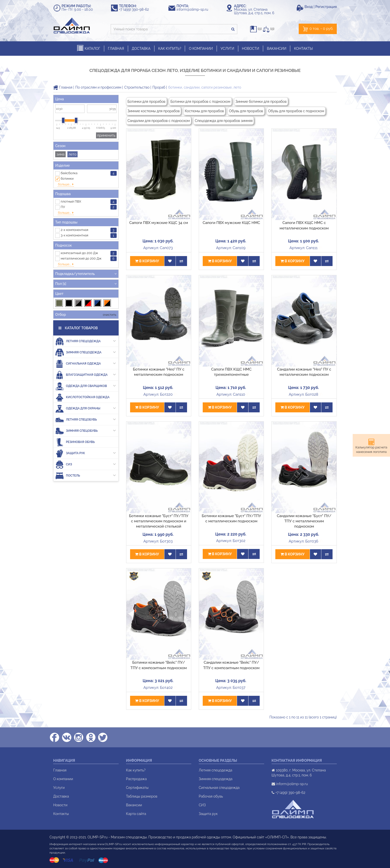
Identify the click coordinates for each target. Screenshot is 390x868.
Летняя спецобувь (86, 407)
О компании (63, 779)
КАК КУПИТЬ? (170, 49)
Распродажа (136, 779)
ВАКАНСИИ (277, 49)
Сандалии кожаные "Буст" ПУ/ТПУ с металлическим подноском (304, 521)
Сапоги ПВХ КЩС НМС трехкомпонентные (231, 372)
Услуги (59, 788)
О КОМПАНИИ (201, 49)
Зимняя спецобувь (86, 419)
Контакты (61, 814)
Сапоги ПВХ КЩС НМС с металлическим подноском (304, 225)
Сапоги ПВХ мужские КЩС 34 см (159, 223)
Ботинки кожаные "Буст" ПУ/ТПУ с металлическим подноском (231, 518)
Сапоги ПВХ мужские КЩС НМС (231, 223)
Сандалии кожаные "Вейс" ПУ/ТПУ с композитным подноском (231, 665)
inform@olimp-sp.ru (195, 9)
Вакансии (134, 805)
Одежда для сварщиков (86, 374)
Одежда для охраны (86, 396)
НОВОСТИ (251, 49)
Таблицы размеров (142, 796)
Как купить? (136, 770)
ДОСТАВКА (141, 49)
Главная (63, 87)
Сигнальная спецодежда (219, 788)
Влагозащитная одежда (86, 363)
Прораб (159, 87)
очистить (109, 302)
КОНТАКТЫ (303, 49)
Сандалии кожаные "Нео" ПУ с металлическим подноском (304, 372)
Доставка (61, 796)
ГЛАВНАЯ (116, 49)
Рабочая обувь (211, 796)
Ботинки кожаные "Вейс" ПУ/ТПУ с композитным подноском (159, 665)
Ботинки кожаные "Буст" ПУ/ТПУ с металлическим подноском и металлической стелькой (159, 521)
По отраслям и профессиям (98, 87)
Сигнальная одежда (86, 352)
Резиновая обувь (75, 430)
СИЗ (86, 452)
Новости (60, 805)
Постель (86, 463)
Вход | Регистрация (321, 7)
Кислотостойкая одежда (82, 385)
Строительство (137, 87)
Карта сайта (136, 814)
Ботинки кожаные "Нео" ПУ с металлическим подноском (159, 372)
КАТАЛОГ (89, 48)
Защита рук (86, 441)
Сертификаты (137, 788)
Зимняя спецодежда (86, 340)
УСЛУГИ (227, 49)
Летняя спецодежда (86, 329)
